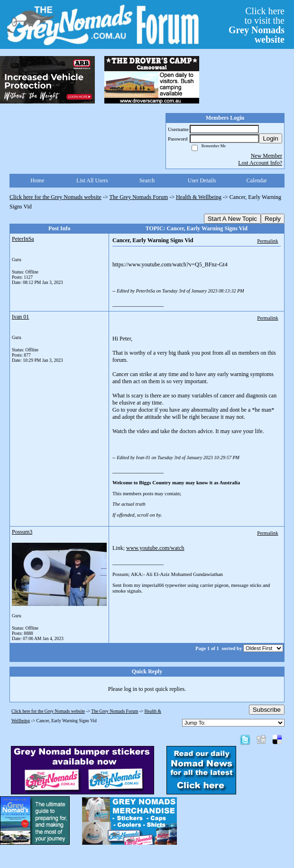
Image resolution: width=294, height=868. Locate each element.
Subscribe (267, 710)
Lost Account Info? (260, 163)
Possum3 (22, 532)
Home (37, 180)
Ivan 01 (20, 317)
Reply (273, 219)
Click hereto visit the (257, 25)
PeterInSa (23, 239)
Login (271, 138)
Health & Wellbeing (199, 197)
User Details (202, 180)
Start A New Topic (232, 219)
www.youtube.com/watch (155, 548)
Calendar (257, 180)
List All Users (92, 180)
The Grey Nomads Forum (139, 197)
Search (147, 180)
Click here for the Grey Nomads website (55, 197)
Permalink (267, 241)
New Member (266, 156)
